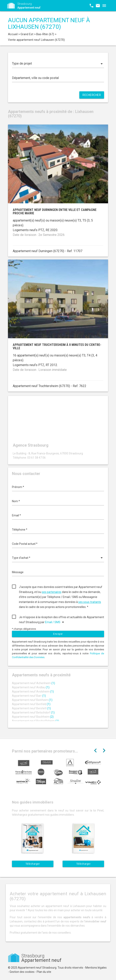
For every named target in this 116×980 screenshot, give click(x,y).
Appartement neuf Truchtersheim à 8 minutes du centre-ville (57, 347)
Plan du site (44, 972)
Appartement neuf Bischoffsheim (35, 721)
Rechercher (92, 95)
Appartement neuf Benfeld (31, 704)
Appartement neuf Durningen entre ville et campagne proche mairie (55, 212)
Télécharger (33, 864)
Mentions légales (96, 968)
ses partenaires (52, 592)
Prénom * (18, 487)
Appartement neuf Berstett (31, 708)
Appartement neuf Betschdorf (33, 713)
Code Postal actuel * (25, 544)
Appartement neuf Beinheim (32, 700)
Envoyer (58, 634)
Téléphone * (20, 530)
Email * (16, 515)
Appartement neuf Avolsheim (33, 692)
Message (18, 572)
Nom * (16, 501)
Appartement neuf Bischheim (33, 717)
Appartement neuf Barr (29, 696)
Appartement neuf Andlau (31, 687)
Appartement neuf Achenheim (33, 683)
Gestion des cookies (22, 972)
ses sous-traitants (90, 602)
